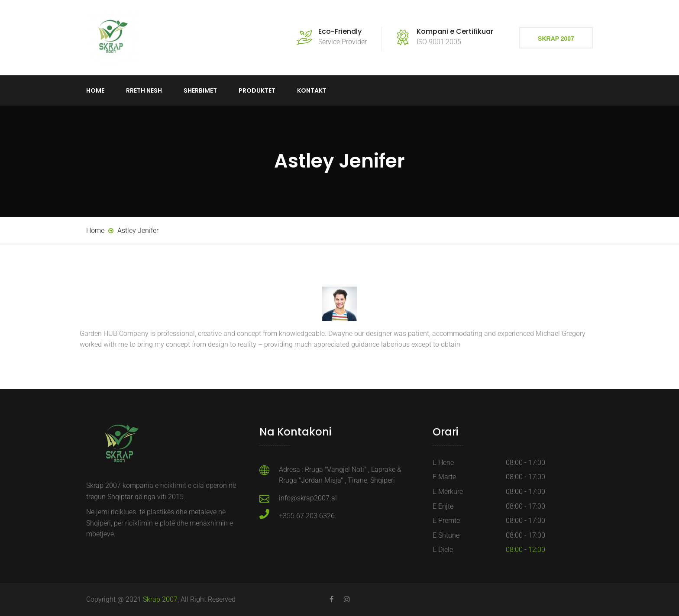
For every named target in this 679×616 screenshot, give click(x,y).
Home (95, 90)
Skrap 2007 (556, 39)
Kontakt (312, 90)
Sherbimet (200, 90)
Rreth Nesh (144, 90)
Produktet (257, 90)
